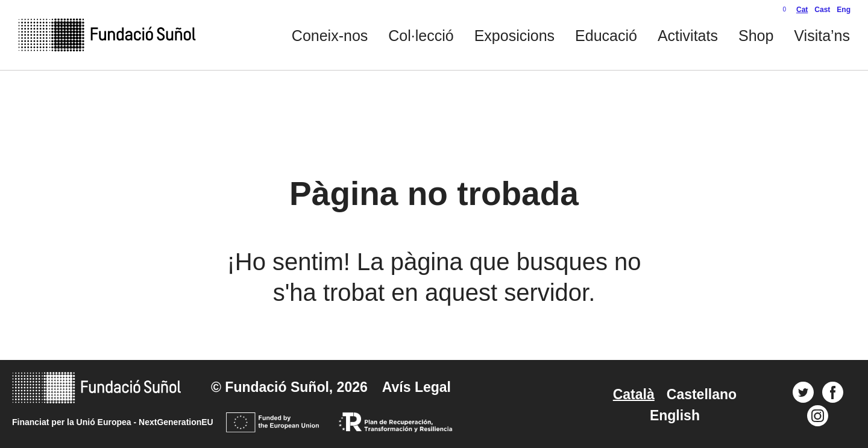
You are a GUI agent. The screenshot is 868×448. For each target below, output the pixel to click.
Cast (822, 10)
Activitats (688, 36)
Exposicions (514, 36)
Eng (844, 10)
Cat (802, 10)
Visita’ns (822, 36)
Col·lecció (421, 36)
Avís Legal (417, 387)
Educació (606, 36)
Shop (756, 36)
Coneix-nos (330, 36)
